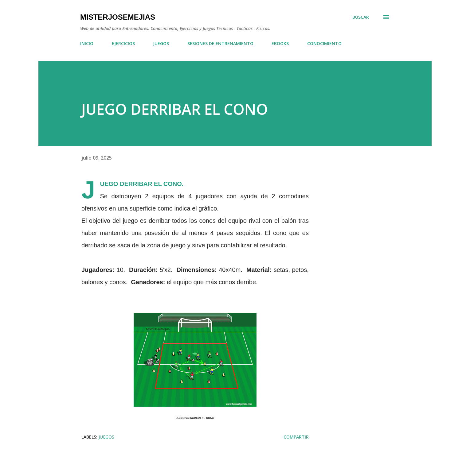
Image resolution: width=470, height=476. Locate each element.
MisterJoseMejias (118, 17)
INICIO (87, 43)
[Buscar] (361, 17)
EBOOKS (280, 43)
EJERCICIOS (123, 43)
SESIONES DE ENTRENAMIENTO (220, 43)
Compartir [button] (296, 437)
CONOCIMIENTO (324, 43)
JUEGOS (161, 43)
